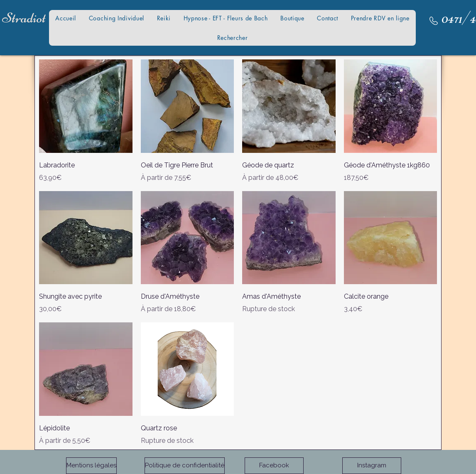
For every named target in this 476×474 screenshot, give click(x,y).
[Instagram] (372, 466)
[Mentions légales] (91, 466)
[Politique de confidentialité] (185, 466)
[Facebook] (274, 466)
